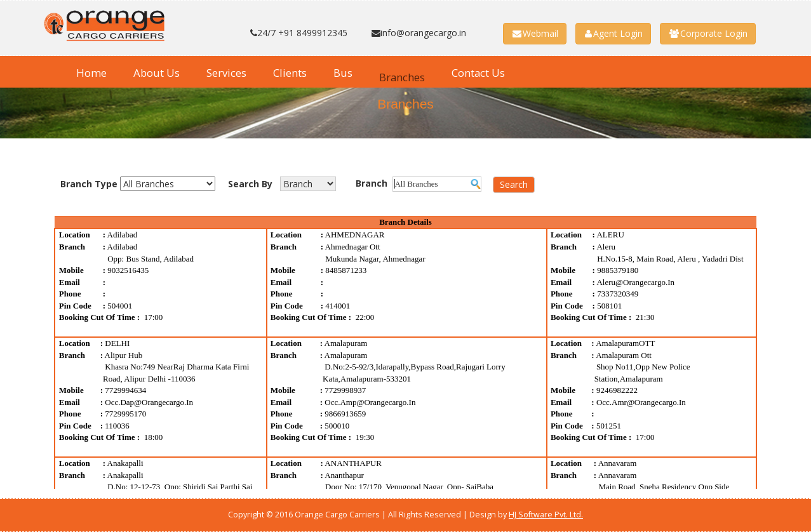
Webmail (535, 33)
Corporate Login (708, 33)
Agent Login (614, 33)
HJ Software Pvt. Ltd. (546, 515)
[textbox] (437, 184)
